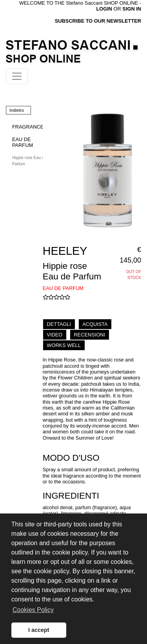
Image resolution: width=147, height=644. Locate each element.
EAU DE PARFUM (23, 142)
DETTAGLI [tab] (59, 324)
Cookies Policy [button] (33, 610)
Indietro (17, 110)
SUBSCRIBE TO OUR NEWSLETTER (98, 21)
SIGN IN (132, 9)
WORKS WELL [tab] (64, 345)
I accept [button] (39, 630)
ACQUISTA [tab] (95, 324)
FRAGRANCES (30, 127)
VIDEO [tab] (54, 335)
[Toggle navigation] (17, 76)
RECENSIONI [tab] (89, 335)
